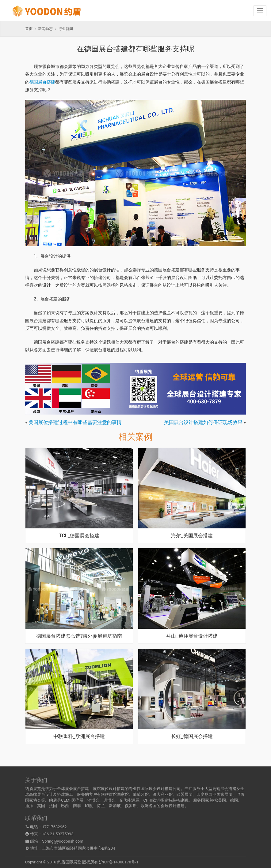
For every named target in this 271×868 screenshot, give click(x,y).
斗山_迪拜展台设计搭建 (192, 636)
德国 (234, 800)
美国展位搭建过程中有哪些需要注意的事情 (75, 422)
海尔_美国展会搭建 (192, 536)
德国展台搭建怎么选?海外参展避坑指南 (79, 636)
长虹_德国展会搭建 (192, 736)
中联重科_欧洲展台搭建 (79, 736)
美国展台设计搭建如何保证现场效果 (203, 422)
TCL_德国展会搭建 (79, 536)
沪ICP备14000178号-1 (119, 862)
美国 (222, 800)
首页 (29, 29)
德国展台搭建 (42, 82)
